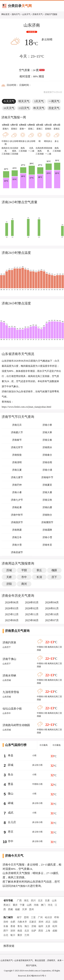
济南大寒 (47, 432)
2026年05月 (32, 602)
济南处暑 (17, 507)
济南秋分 (47, 515)
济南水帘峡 (9, 676)
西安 (41, 931)
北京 (40, 901)
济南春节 (17, 440)
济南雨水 (47, 447)
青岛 (20, 926)
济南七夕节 (17, 500)
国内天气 (16, 14)
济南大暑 (47, 492)
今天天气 (9, 101)
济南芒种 (17, 485)
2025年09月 (12, 620)
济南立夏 (17, 470)
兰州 (27, 935)
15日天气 (24, 108)
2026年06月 (12, 602)
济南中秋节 (17, 515)
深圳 (13, 931)
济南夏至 (47, 485)
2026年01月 (52, 608)
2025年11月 (32, 614)
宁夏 (22, 905)
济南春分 (47, 455)
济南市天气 (38, 14)
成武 (11, 813)
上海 (48, 931)
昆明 (26, 917)
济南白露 (47, 507)
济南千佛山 (9, 659)
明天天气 (24, 101)
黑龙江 (7, 905)
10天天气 (9, 108)
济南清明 (17, 462)
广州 (40, 917)
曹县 (11, 784)
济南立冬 (17, 537)
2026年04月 (52, 602)
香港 (13, 926)
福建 (17, 909)
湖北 (26, 901)
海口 (27, 926)
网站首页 (5, 14)
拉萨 (34, 931)
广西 (19, 901)
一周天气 (54, 101)
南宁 (19, 917)
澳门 (43, 905)
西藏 (10, 909)
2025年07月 (52, 620)
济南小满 (47, 470)
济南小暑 (17, 492)
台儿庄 (12, 822)
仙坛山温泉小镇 (12, 709)
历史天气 (54, 108)
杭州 (55, 926)
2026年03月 (12, 608)
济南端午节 (47, 477)
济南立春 (47, 440)
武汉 (48, 922)
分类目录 (20, 6)
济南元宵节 (17, 447)
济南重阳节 (47, 522)
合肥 (13, 922)
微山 (11, 794)
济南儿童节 (17, 477)
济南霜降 (47, 530)
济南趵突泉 (9, 642)
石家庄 (33, 922)
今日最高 (44, 745)
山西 (29, 905)
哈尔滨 (48, 917)
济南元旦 (17, 425)
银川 (13, 935)
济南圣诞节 (17, 552)
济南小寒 (47, 425)
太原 (48, 926)
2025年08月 (32, 620)
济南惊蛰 (17, 455)
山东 (54, 901)
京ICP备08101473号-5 (36, 976)
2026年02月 (32, 608)
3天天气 (39, 101)
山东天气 (26, 14)
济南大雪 (17, 545)
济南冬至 (47, 545)
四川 (33, 901)
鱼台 (11, 774)
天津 (24, 909)
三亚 (33, 917)
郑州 (41, 922)
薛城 (11, 765)
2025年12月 (12, 614)
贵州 (31, 909)
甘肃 (47, 901)
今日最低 (56, 745)
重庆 (15, 905)
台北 (6, 935)
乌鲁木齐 (22, 922)
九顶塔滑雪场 (11, 692)
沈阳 (55, 922)
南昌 (20, 931)
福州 (41, 926)
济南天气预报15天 (20, 886)
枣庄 (11, 832)
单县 (11, 755)
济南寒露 (17, 530)
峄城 (11, 803)
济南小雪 (47, 537)
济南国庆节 (17, 522)
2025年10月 (52, 614)
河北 (50, 905)
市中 (11, 841)
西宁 (6, 931)
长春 (6, 926)
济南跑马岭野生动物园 (16, 725)
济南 (34, 926)
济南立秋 (47, 500)
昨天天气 (39, 108)
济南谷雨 (47, 462)
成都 (55, 931)
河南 (36, 905)
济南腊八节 (17, 432)
